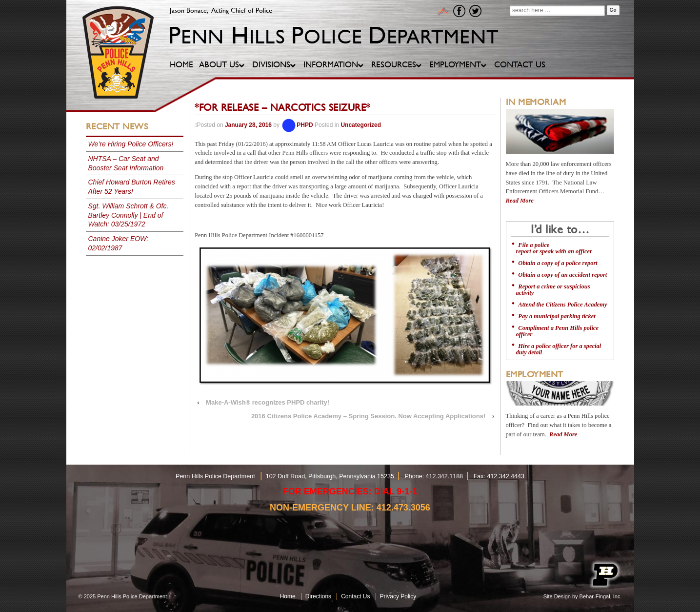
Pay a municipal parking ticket (557, 316)
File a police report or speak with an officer (554, 248)
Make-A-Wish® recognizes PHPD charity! (268, 402)
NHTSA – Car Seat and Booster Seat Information (126, 163)
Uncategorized (361, 125)
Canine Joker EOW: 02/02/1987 (119, 243)
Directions (318, 596)
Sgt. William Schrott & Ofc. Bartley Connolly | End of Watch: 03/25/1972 (129, 215)
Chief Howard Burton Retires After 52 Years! (132, 187)
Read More (520, 201)
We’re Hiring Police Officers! (131, 144)
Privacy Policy (398, 596)
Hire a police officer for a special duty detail (559, 349)
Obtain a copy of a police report (558, 263)
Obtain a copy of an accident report (562, 275)
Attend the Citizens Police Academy (562, 305)
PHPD (297, 125)
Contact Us (355, 596)
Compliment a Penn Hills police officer (557, 331)
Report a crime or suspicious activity (553, 290)
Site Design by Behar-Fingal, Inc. (583, 596)
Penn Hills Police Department (132, 596)
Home (288, 596)
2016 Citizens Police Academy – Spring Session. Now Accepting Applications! (368, 416)
